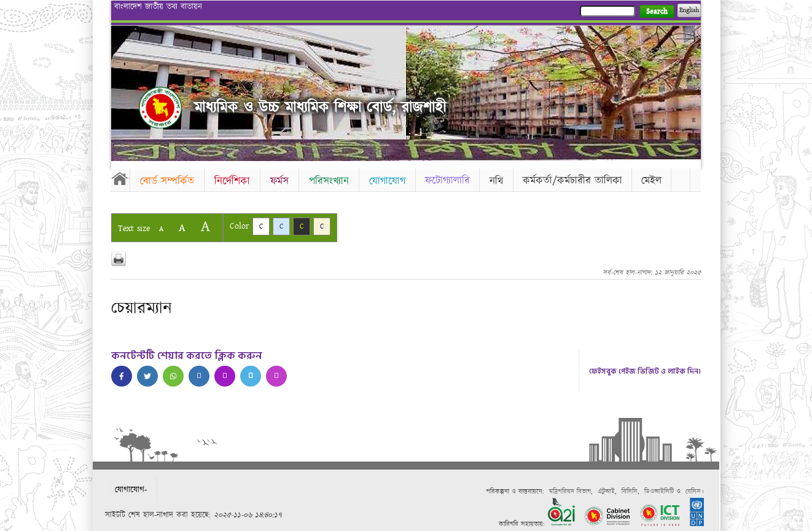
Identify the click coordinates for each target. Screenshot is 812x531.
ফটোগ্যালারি (447, 180)
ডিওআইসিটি (659, 491)
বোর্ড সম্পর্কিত (167, 181)
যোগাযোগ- (131, 490)
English (689, 10)
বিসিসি (630, 491)
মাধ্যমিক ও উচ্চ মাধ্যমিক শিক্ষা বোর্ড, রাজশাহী (320, 108)
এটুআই (606, 491)
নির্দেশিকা (232, 181)
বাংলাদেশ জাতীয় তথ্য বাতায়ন (158, 7)
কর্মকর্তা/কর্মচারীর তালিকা (572, 180)
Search (657, 11)
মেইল (651, 180)
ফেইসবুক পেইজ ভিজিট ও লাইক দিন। (645, 372)
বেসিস (693, 491)
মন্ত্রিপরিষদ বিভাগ (570, 491)
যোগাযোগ (387, 181)
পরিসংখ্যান (329, 181)
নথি (496, 181)
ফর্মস (279, 181)
